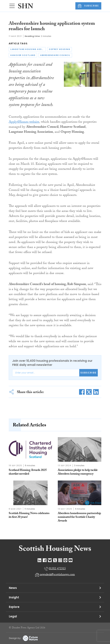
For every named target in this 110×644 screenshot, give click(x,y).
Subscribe (89, 373)
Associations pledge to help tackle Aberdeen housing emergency (78, 472)
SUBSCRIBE (88, 6)
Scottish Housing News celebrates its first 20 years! (29, 515)
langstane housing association (28, 49)
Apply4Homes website (24, 122)
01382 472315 (57, 569)
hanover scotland (23, 55)
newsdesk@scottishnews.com (57, 575)
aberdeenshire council (55, 55)
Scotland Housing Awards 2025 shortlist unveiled (28, 472)
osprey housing (60, 49)
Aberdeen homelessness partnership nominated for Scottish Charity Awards (79, 517)
